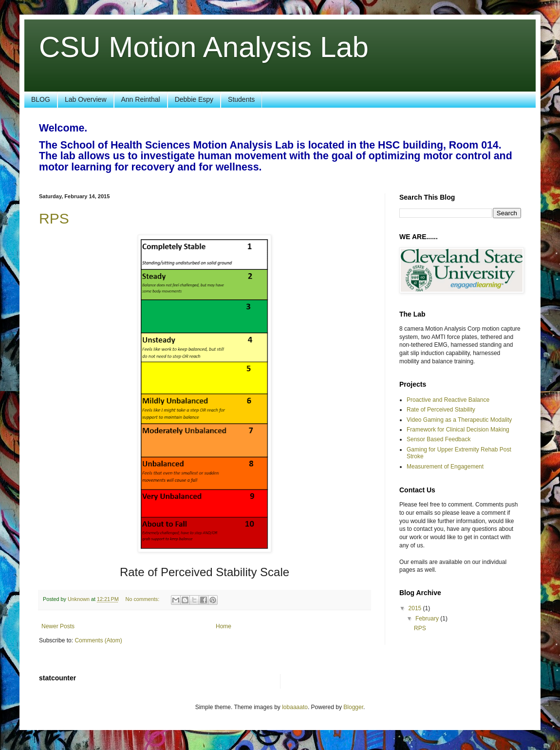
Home (224, 626)
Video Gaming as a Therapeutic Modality (459, 420)
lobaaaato (295, 707)
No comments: (143, 599)
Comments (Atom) (98, 640)
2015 (416, 608)
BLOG (41, 99)
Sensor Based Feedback (439, 439)
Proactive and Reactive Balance (448, 400)
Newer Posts (58, 626)
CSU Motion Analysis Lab (204, 47)
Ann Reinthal (141, 99)
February (428, 619)
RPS (54, 218)
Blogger (353, 707)
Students (241, 99)
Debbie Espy (194, 99)
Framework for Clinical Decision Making (458, 430)
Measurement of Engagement (445, 467)
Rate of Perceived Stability (441, 410)
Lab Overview (86, 99)
